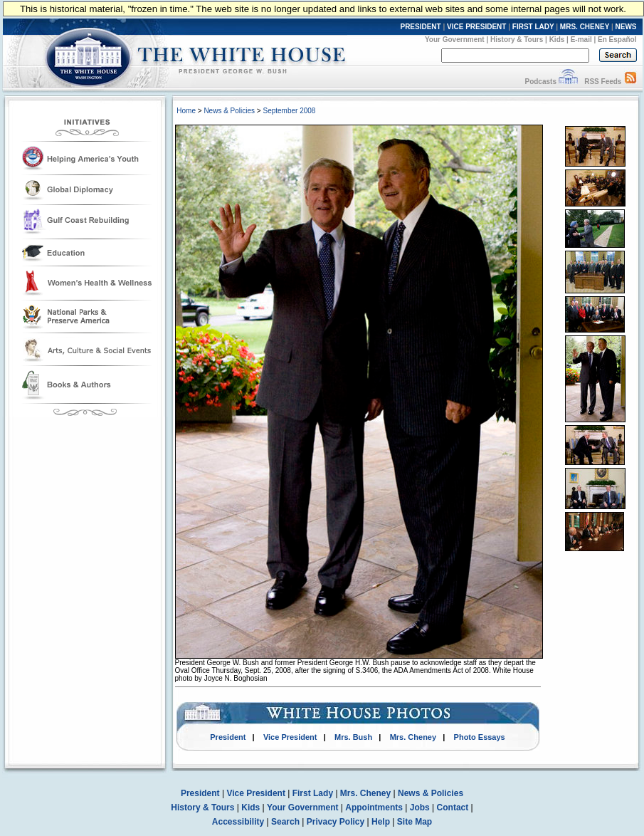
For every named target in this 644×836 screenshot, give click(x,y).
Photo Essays (480, 737)
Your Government (455, 40)
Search (285, 822)
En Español (617, 40)
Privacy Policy (336, 822)
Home (186, 111)
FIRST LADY (533, 27)
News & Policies (229, 111)
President (228, 737)
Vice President (290, 737)
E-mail (581, 40)
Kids (557, 40)
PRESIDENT (420, 27)
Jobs (420, 808)
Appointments (374, 808)
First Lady (313, 793)
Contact (453, 808)
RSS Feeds (603, 82)
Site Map (415, 822)
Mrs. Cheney (413, 737)
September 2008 (289, 111)
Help (381, 822)
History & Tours (517, 40)
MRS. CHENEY (585, 27)
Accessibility (238, 822)
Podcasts (540, 82)
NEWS (626, 27)
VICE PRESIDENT (476, 27)
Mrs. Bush (353, 737)
